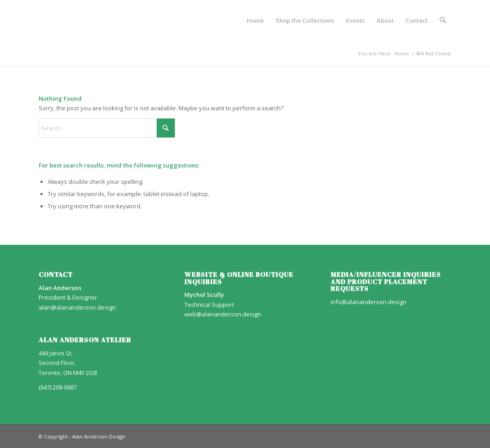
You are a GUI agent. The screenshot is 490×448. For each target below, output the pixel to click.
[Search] (443, 20)
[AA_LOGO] (39, 20)
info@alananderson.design (369, 302)
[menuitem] (255, 20)
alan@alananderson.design (77, 307)
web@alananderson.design (223, 314)
